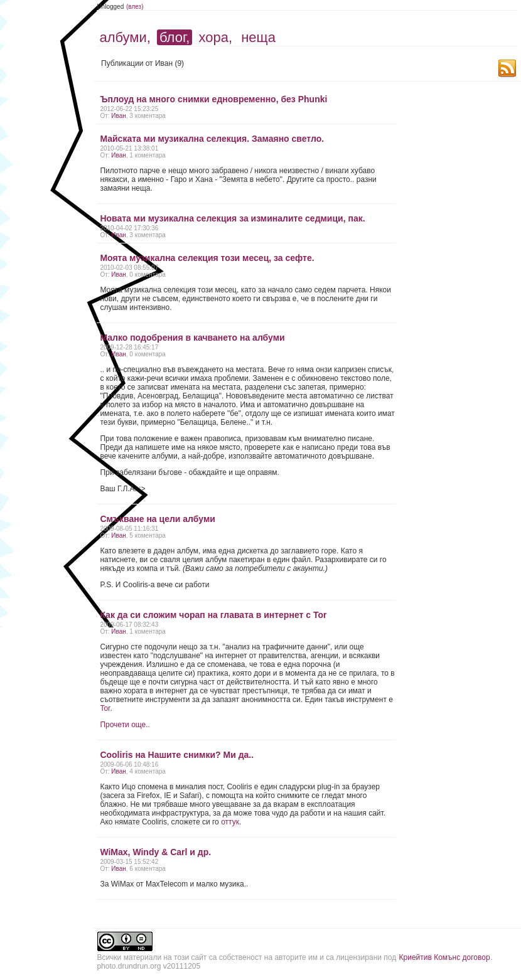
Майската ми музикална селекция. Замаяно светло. (212, 139)
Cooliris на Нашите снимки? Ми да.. (177, 755)
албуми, (125, 37)
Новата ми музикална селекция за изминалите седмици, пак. (232, 218)
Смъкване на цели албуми (157, 519)
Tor (105, 708)
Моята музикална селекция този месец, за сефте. (207, 258)
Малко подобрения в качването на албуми (192, 338)
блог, (175, 37)
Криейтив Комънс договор (445, 957)
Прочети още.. (125, 725)
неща (258, 37)
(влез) (135, 7)
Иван (118, 116)
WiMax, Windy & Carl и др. (155, 852)
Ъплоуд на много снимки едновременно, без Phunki (213, 99)
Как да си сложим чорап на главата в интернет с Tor (213, 615)
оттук (230, 822)
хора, (216, 37)
